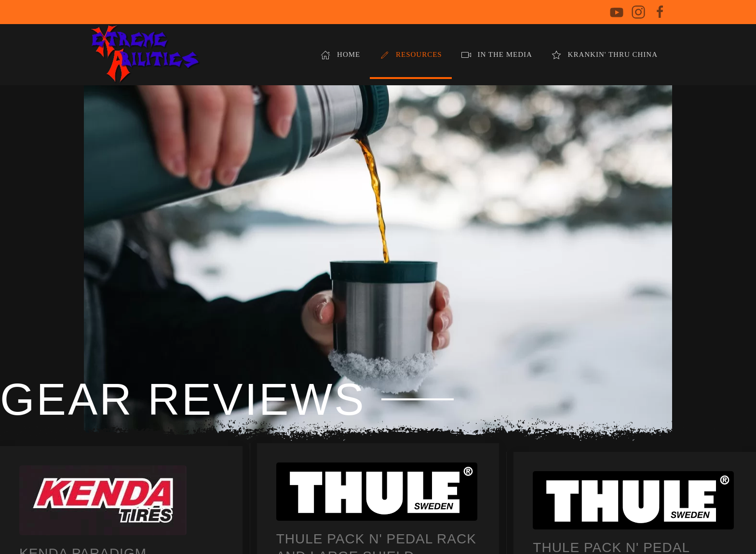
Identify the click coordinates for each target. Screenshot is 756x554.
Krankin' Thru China (605, 55)
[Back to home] (145, 55)
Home (340, 55)
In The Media (497, 55)
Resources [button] (411, 55)
